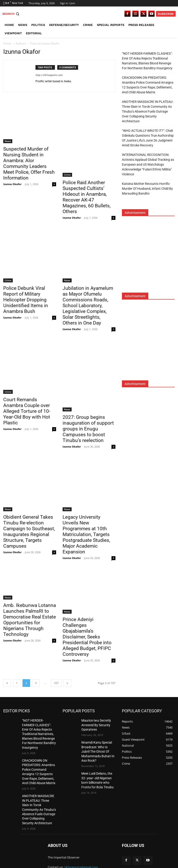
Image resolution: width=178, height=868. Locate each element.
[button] (11, 14)
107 (56, 683)
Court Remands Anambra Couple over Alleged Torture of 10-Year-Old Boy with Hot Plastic (27, 411)
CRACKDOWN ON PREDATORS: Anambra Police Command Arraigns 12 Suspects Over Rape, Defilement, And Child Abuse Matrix (148, 85)
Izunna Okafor (12, 184)
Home (7, 43)
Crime (67, 175)
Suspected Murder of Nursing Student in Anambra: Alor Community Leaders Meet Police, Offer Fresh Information (29, 163)
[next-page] (67, 683)
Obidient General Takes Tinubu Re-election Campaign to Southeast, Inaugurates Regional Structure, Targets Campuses (29, 532)
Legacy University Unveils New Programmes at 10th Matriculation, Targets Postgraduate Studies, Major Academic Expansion (86, 534)
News (8, 141)
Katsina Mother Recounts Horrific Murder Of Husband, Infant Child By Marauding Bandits (147, 189)
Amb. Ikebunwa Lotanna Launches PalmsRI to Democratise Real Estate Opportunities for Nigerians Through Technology (30, 620)
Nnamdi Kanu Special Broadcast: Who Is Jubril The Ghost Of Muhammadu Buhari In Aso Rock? (97, 748)
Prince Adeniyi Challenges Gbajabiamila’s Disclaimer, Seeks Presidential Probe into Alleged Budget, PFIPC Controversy (87, 637)
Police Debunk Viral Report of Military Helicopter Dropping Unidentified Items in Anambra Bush (26, 300)
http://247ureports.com (49, 75)
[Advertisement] (150, 257)
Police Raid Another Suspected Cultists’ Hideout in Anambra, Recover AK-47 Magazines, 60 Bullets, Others (87, 197)
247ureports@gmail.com (81, 847)
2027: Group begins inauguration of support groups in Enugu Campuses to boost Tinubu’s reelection (88, 429)
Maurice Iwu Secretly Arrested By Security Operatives (94, 724)
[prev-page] (7, 683)
